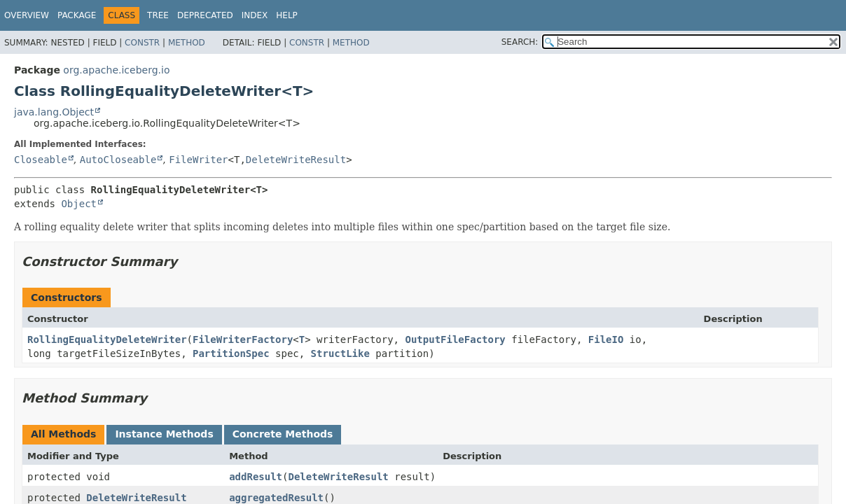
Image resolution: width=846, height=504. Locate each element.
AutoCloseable (118, 160)
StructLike (340, 353)
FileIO (606, 339)
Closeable (41, 160)
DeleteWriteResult (296, 160)
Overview (27, 15)
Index (255, 15)
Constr (142, 43)
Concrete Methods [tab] (283, 434)
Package (77, 15)
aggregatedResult (276, 498)
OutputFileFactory (455, 339)
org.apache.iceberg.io (116, 70)
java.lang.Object (54, 112)
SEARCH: (520, 42)
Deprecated (205, 15)
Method (187, 43)
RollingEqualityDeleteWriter (107, 339)
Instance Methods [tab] (164, 434)
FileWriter (198, 160)
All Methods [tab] (63, 434)
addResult (256, 477)
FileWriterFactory (243, 339)
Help (287, 15)
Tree (158, 15)
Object (79, 204)
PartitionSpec (231, 353)
